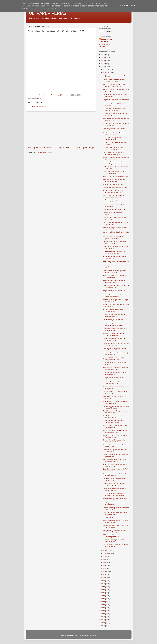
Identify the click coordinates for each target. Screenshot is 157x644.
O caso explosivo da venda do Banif (115, 187)
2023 (103, 64)
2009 (103, 617)
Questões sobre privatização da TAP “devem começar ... (115, 470)
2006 (103, 626)
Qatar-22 (38, 98)
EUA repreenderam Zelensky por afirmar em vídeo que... (114, 252)
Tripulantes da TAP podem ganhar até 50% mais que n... (116, 344)
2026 (103, 55)
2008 (103, 620)
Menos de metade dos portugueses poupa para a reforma (115, 257)
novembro (107, 72)
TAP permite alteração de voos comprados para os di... (113, 153)
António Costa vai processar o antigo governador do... (115, 301)
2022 (103, 67)
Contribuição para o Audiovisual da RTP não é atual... (115, 475)
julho (105, 559)
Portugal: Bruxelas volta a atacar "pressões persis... (114, 129)
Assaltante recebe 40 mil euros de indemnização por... (114, 134)
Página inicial (64, 148)
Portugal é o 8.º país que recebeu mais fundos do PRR (114, 349)
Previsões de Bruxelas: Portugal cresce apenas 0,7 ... (114, 281)
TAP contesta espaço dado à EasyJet (116, 210)
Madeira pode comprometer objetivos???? (112, 214)
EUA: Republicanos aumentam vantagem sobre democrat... (113, 494)
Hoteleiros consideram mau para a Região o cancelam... (115, 334)
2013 (103, 605)
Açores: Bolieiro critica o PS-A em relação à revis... (114, 310)
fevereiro (106, 574)
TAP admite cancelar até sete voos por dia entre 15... (115, 489)
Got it (133, 6)
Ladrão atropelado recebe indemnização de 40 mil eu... (113, 325)
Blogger (94, 635)
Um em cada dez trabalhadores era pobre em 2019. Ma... (115, 383)
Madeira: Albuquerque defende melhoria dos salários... (113, 422)
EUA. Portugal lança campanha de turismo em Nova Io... (115, 139)
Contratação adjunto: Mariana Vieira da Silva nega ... (115, 451)
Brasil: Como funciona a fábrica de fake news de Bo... (115, 417)
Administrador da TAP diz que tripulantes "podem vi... (113, 320)
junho (105, 562)
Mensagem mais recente (40, 148)
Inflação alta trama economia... (113, 184)
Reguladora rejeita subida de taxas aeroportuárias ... (115, 402)
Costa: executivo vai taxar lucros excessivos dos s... (114, 172)
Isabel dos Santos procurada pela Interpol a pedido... (114, 163)
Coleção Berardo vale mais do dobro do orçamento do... (115, 545)
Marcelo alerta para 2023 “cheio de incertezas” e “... (115, 105)
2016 (103, 596)
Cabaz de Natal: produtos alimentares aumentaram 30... (116, 286)
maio (105, 565)
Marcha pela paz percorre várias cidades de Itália (114, 504)
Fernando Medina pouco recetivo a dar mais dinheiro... (115, 541)
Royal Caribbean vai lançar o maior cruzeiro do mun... (115, 412)
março (106, 571)
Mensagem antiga (85, 148)
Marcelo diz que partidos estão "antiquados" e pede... (113, 81)
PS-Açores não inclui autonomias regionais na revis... (114, 315)
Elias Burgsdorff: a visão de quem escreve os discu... (114, 276)
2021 (103, 581)
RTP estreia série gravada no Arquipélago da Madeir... (113, 536)
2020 (103, 584)
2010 (103, 614)
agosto (106, 556)
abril (105, 568)
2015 (103, 599)
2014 (103, 602)
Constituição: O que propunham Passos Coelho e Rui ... (114, 484)
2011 (103, 611)
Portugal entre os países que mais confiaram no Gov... (114, 272)
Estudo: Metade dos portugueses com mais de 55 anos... (116, 407)
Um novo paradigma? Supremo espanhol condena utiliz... (114, 196)
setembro (107, 553)
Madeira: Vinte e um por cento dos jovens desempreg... (115, 339)
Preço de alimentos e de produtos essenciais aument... (114, 460)
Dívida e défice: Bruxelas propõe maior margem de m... (114, 441)
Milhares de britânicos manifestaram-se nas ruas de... (115, 499)
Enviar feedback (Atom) (44, 152)
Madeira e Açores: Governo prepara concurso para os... (115, 431)
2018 (103, 590)
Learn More (123, 6)
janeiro (106, 577)
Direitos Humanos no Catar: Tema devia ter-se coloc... (114, 243)
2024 (103, 61)
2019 (103, 587)
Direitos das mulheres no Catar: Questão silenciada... (114, 238)
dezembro (107, 69)
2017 (103, 593)
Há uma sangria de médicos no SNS (115, 176)
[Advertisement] (61, 129)
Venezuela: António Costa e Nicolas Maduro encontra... (115, 436)
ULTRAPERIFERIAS (48, 13)
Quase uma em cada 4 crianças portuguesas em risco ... (114, 359)
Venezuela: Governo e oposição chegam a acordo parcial (114, 85)
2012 (103, 608)
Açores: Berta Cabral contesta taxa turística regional (115, 426)
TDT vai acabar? (108, 517)
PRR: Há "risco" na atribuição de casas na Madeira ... (114, 180)
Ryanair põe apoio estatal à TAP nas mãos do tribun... (115, 526)
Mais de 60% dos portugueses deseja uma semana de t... (116, 354)
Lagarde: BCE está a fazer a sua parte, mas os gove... (114, 110)
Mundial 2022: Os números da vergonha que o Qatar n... (113, 191)
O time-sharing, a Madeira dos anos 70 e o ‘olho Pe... (115, 218)
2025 (103, 58)
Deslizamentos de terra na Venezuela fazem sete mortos (116, 514)
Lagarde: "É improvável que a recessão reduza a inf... (113, 148)
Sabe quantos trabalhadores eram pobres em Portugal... (114, 531)
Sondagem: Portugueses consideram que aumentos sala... (115, 368)
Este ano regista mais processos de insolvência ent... (115, 330)
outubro (106, 550)
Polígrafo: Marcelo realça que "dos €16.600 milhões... (115, 480)
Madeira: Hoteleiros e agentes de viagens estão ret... (114, 291)
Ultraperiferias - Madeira (107, 40)
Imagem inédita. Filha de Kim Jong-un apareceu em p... (116, 158)
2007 (103, 623)
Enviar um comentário (38, 106)
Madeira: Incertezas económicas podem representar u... (114, 296)
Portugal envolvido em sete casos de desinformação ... (115, 521)
